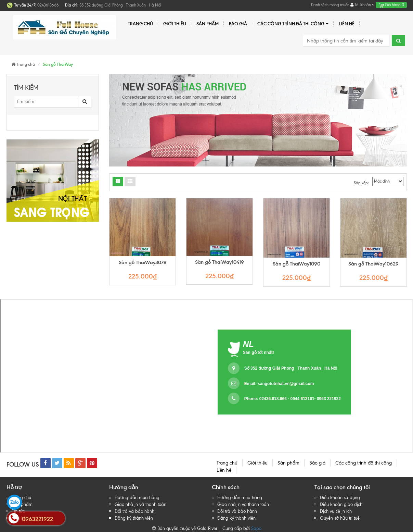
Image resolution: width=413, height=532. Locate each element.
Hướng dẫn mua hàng (137, 498)
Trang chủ (140, 24)
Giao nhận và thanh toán (140, 504)
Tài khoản (363, 5)
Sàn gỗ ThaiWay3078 (143, 263)
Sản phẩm (208, 24)
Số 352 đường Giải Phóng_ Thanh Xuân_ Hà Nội (291, 368)
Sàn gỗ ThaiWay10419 (220, 262)
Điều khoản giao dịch (341, 504)
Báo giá (238, 24)
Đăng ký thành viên (134, 518)
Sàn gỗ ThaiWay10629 (373, 264)
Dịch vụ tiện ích (336, 511)
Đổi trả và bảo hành (134, 511)
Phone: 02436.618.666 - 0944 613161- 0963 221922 (293, 399)
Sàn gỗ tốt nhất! (259, 352)
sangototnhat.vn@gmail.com (286, 384)
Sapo (256, 528)
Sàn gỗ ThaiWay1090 (296, 264)
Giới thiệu (175, 24)
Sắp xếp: (361, 183)
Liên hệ (347, 24)
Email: (279, 384)
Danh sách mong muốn (330, 5)
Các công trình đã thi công (293, 24)
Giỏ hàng (391, 5)
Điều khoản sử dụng (340, 498)
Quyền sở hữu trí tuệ (341, 518)
